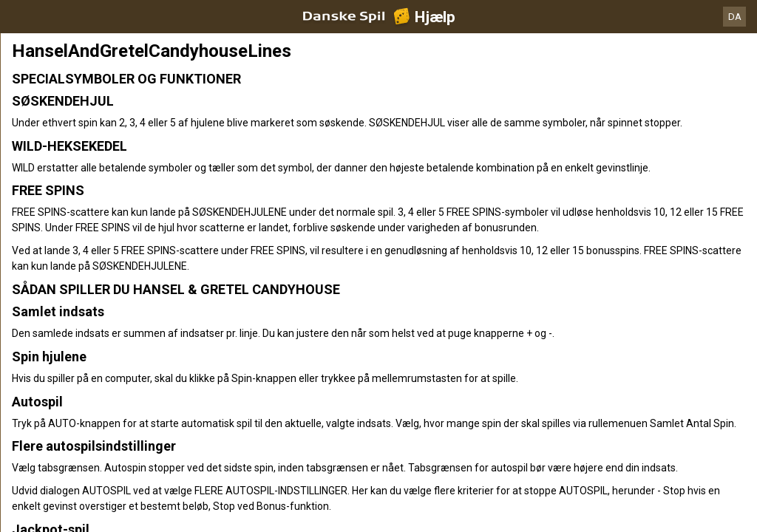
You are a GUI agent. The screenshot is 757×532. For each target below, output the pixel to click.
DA (735, 17)
